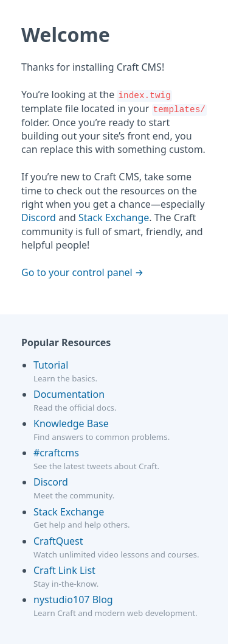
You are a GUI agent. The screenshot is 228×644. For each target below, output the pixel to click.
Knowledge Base (71, 423)
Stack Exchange (114, 218)
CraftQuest (58, 541)
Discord (39, 218)
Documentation (69, 394)
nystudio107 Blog (73, 600)
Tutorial (51, 365)
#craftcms (56, 453)
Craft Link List (64, 570)
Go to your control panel (77, 272)
